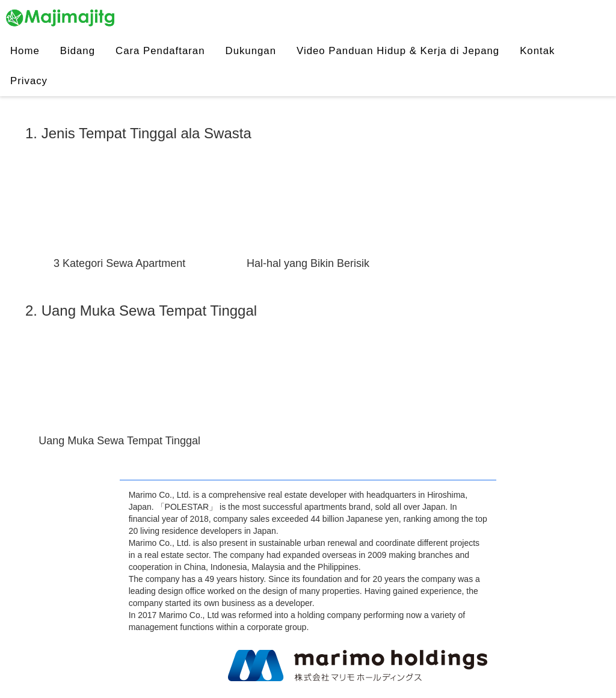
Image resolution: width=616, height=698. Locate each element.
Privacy (29, 81)
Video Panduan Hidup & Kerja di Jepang (398, 51)
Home (25, 51)
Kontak (537, 51)
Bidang (78, 51)
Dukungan (251, 51)
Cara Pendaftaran (160, 51)
